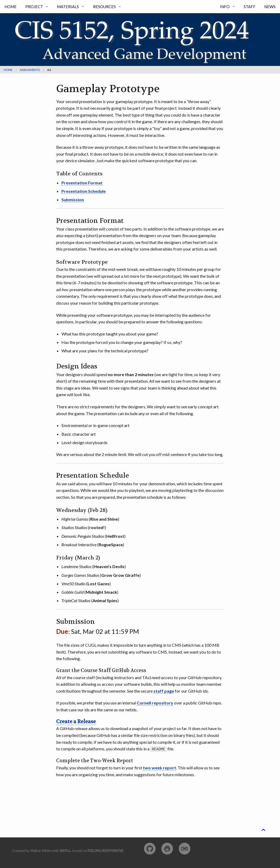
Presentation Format (82, 183)
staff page (164, 691)
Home (11, 7)
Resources (104, 7)
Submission (73, 200)
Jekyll (65, 851)
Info (225, 7)
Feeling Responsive (105, 851)
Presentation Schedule (84, 191)
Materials (68, 7)
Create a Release (76, 722)
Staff (250, 7)
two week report (160, 768)
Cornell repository (155, 703)
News (270, 7)
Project (34, 7)
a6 (49, 70)
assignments (30, 70)
